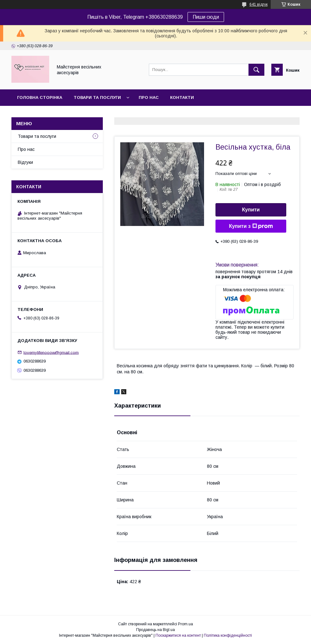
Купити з (251, 226)
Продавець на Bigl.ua (155, 630)
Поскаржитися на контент (178, 635)
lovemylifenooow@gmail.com (51, 352)
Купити (251, 210)
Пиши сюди (206, 17)
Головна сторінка (40, 97)
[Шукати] (256, 70)
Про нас (149, 97)
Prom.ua (185, 624)
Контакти (182, 97)
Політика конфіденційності (228, 635)
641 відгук (258, 4)
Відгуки (25, 162)
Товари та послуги (97, 97)
